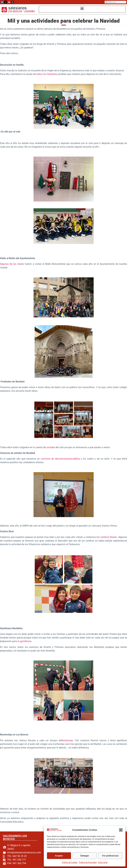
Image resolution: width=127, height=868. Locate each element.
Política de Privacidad (88, 862)
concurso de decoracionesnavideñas (60, 458)
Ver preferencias (110, 856)
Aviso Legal (103, 862)
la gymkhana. (25, 641)
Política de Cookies (70, 862)
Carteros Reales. (109, 537)
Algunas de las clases (12, 264)
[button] (121, 830)
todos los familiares (47, 74)
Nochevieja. (67, 740)
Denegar (85, 856)
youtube (51, 447)
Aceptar (59, 856)
